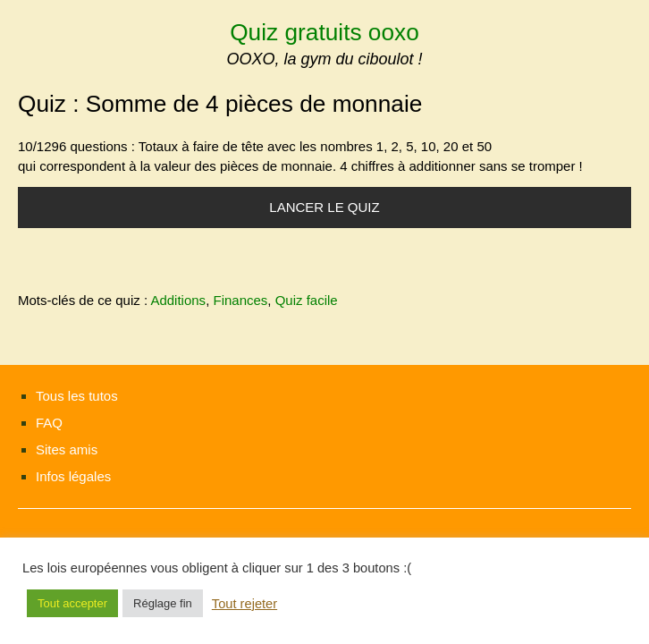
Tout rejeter (244, 604)
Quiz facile (307, 300)
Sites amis (67, 449)
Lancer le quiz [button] (324, 207)
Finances (240, 300)
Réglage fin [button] (163, 603)
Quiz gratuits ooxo (324, 32)
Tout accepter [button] (72, 603)
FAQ (49, 423)
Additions (178, 300)
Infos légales (73, 476)
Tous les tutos (77, 396)
